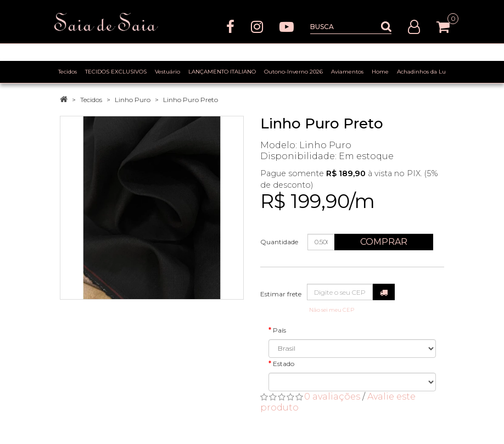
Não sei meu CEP (332, 310)
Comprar (384, 242)
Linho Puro (133, 100)
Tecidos (91, 100)
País (279, 330)
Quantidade (279, 242)
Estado (284, 364)
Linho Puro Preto (191, 100)
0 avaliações (332, 397)
